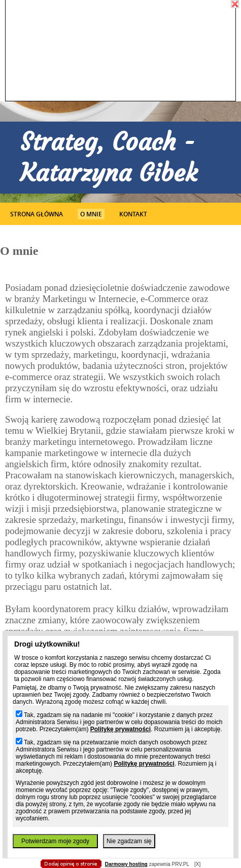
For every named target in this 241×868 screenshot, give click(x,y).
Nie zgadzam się (129, 841)
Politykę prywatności (120, 729)
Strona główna (37, 214)
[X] (197, 864)
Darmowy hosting (126, 864)
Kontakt (133, 214)
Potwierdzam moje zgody (55, 841)
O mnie (91, 214)
